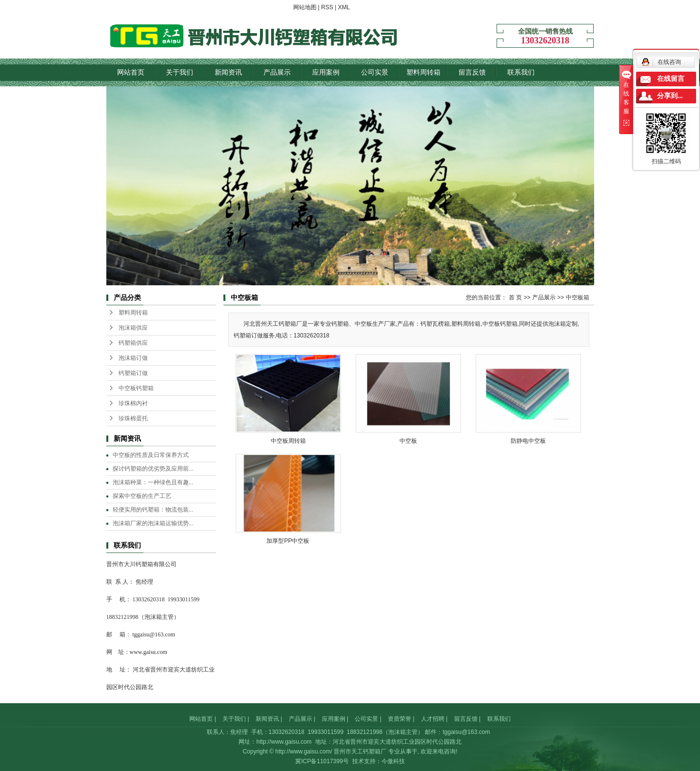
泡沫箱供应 (133, 328)
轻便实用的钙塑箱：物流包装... (153, 510)
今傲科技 (393, 761)
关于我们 (180, 72)
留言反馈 (472, 72)
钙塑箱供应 (133, 343)
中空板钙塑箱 (136, 388)
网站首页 (131, 72)
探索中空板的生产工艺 (142, 496)
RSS (327, 7)
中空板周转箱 (288, 441)
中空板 (408, 441)
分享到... (670, 96)
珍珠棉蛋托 (133, 418)
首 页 (515, 297)
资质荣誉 (400, 719)
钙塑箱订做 (133, 373)
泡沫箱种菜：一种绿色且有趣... (153, 482)
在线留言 (671, 79)
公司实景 (375, 72)
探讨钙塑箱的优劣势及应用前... (153, 469)
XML (344, 7)
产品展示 (277, 72)
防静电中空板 (528, 441)
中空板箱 (578, 297)
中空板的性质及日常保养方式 (151, 455)
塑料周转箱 (423, 72)
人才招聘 (433, 719)
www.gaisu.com (149, 652)
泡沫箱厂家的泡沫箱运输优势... (153, 523)
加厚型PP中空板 (288, 541)
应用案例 (326, 72)
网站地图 (305, 7)
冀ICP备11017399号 (322, 761)
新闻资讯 (228, 72)
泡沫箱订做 (133, 358)
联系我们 (521, 72)
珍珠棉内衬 (133, 403)
